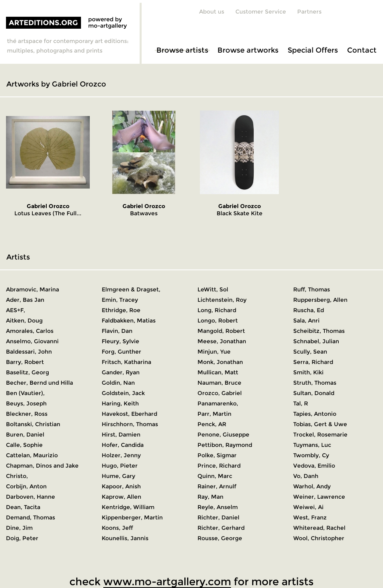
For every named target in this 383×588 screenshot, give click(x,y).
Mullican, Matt (218, 372)
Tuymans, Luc (312, 445)
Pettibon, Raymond (225, 445)
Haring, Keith (120, 403)
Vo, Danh (306, 476)
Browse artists (182, 50)
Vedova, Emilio (314, 466)
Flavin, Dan (117, 331)
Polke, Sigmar (217, 455)
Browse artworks (248, 50)
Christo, (17, 476)
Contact (362, 50)
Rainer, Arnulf (217, 486)
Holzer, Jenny (121, 455)
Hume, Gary (118, 476)
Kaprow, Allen (121, 497)
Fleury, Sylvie (120, 341)
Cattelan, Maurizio (32, 455)
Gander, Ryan (121, 372)
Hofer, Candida (123, 445)
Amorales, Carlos (30, 331)
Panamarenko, (218, 403)
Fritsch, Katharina (126, 362)
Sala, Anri (306, 321)
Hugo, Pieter (120, 466)
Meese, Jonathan (222, 341)
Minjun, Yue (214, 352)
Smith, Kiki (308, 372)
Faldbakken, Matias (129, 321)
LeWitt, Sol (213, 289)
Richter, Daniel (218, 517)
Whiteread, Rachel (319, 528)
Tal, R (301, 403)
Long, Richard (217, 310)
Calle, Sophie (24, 445)
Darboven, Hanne (31, 497)
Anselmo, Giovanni (32, 341)
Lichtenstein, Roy (222, 300)
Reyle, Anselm (218, 507)
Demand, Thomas (31, 517)
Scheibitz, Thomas (319, 331)
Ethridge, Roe (121, 310)
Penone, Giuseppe (223, 435)
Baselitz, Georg (28, 372)
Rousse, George (220, 538)
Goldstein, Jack (123, 393)
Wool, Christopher (319, 538)
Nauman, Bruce (219, 383)
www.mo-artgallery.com (167, 582)
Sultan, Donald (314, 393)
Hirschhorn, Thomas (130, 424)
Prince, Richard (219, 466)
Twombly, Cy (311, 455)
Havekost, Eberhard (129, 414)
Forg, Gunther (121, 352)
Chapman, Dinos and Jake (42, 466)
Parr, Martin (214, 414)
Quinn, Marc (215, 476)
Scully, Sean (310, 352)
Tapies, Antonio (315, 414)
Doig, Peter (22, 538)
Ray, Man (210, 497)
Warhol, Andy (312, 486)
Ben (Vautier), (25, 393)
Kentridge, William (128, 507)
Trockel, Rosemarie (320, 435)
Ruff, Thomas (312, 289)
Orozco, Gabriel (220, 393)
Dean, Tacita (23, 507)
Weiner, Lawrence (319, 497)
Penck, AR (212, 424)
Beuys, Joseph (26, 403)
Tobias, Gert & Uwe (320, 424)
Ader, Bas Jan (25, 300)
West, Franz (310, 517)
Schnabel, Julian (316, 341)
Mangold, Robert (221, 331)
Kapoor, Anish (121, 486)
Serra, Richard (313, 362)
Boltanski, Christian (33, 424)
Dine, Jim (19, 528)
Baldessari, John (29, 352)
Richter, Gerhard (221, 528)
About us (212, 12)
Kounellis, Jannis (125, 538)
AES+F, (16, 310)
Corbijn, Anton (26, 486)
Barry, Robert (25, 362)
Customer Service (261, 12)
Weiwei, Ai (308, 507)
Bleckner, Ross (27, 414)
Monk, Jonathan (220, 362)
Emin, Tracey (120, 300)
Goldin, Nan (118, 383)
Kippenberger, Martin (132, 517)
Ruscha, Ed (309, 310)
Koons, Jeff (117, 528)
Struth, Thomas (315, 383)
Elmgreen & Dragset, (131, 289)
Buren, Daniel (25, 435)
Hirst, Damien (121, 435)
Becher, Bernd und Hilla (39, 383)
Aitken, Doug (24, 321)
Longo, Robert (218, 321)
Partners (309, 12)
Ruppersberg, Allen (320, 300)
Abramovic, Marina (33, 289)
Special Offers (313, 50)
